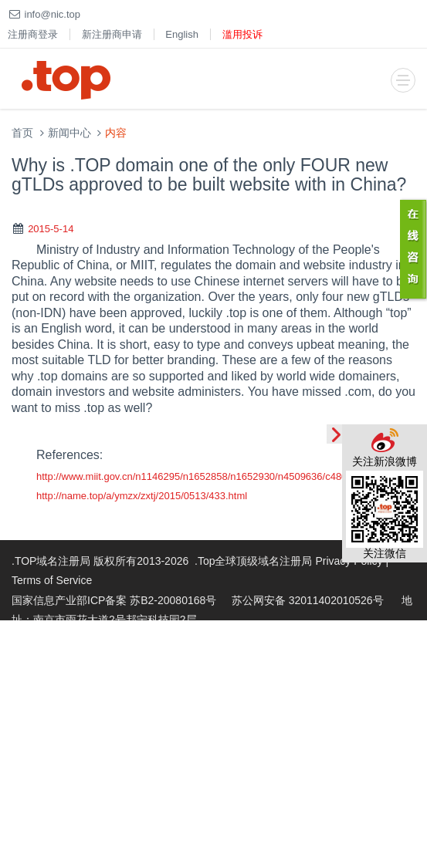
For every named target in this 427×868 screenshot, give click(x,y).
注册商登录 (33, 34)
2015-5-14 (51, 229)
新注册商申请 (112, 34)
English (182, 34)
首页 (22, 133)
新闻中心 (69, 133)
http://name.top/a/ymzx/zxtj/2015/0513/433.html (142, 496)
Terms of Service (52, 580)
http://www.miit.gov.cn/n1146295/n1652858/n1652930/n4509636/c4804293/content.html (232, 476)
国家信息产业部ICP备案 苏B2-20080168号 (114, 600)
